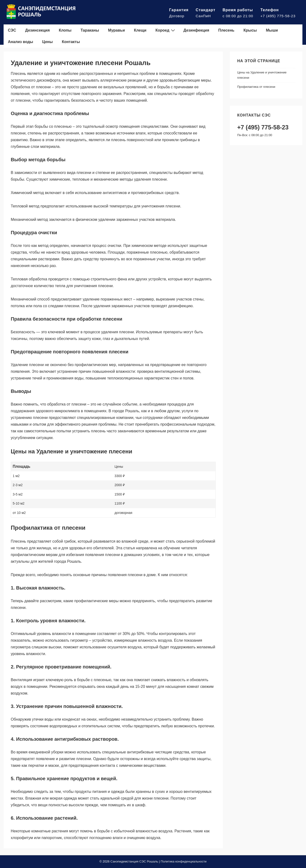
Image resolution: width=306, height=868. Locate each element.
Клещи (140, 30)
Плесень (226, 30)
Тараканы (90, 30)
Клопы (65, 30)
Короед (166, 30)
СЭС (12, 30)
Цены (48, 42)
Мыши (272, 30)
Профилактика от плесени (256, 87)
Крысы (250, 30)
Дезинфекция (196, 30)
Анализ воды (21, 42)
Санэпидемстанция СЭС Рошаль (134, 861)
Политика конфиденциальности (184, 861)
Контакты (71, 42)
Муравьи (116, 30)
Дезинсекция (37, 30)
